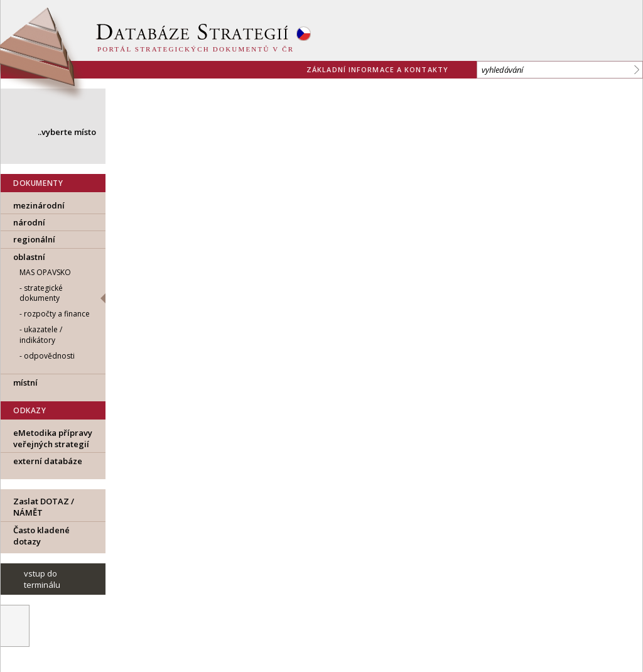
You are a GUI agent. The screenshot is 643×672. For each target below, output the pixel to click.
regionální (34, 239)
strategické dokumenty (41, 293)
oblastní (29, 257)
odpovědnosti (49, 356)
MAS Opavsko (45, 272)
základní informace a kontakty (377, 69)
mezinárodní (39, 205)
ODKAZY (30, 410)
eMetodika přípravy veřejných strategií (53, 438)
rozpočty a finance (57, 314)
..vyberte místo (67, 132)
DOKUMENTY (38, 183)
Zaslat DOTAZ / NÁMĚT (44, 507)
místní (25, 382)
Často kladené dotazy (41, 536)
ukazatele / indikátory (41, 335)
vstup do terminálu (42, 579)
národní (29, 222)
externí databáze (48, 461)
